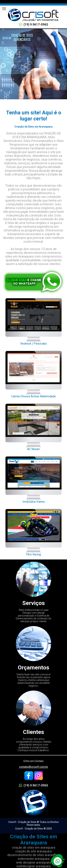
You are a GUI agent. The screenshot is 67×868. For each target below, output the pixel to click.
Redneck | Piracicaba (33, 321)
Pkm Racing (33, 531)
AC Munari (33, 426)
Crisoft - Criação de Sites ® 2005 (34, 829)
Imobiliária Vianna (33, 479)
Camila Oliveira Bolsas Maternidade (33, 373)
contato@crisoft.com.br (34, 767)
